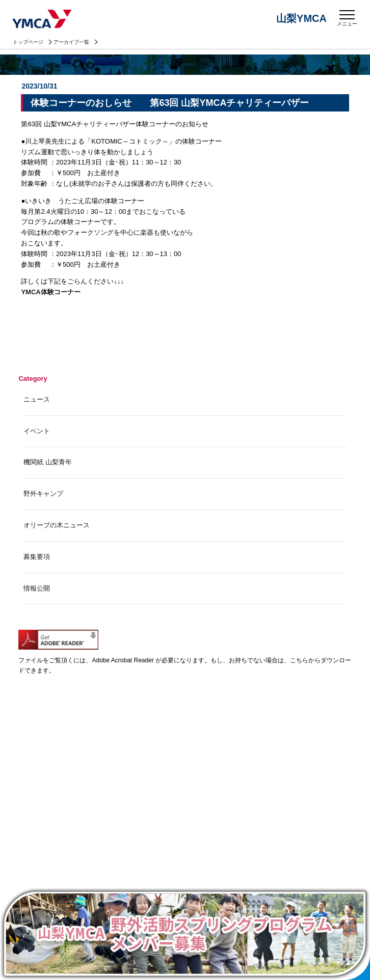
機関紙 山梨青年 (48, 462)
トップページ (28, 42)
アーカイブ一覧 (71, 42)
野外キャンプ (43, 494)
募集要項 (37, 557)
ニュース (37, 399)
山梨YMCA (43, 20)
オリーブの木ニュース (57, 525)
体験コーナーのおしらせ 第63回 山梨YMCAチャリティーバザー (170, 103)
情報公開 (37, 588)
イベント (37, 431)
